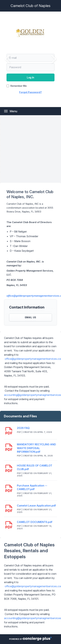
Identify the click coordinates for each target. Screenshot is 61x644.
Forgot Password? (30, 92)
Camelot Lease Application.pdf (36, 506)
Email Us (31, 317)
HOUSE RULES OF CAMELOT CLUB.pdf (35, 467)
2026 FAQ (23, 428)
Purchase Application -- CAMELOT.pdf (32, 487)
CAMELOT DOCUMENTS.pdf (35, 522)
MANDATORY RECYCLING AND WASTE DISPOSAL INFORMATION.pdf (36, 448)
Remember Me (19, 86)
